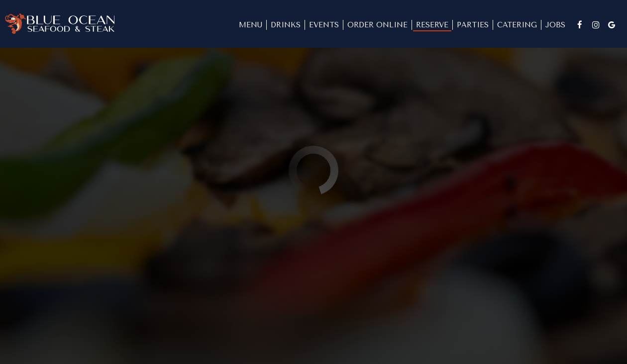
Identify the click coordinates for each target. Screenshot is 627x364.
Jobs (555, 25)
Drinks (286, 25)
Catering (517, 25)
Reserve (432, 25)
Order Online (377, 25)
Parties (473, 25)
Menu (251, 25)
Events (324, 25)
